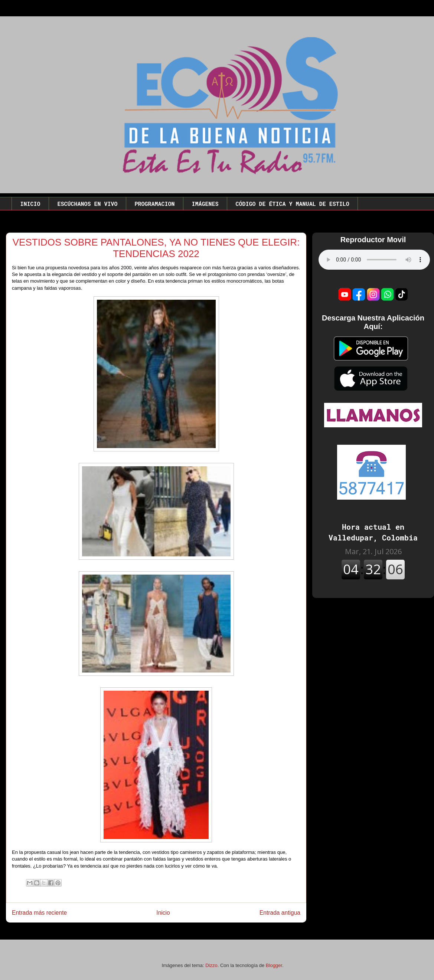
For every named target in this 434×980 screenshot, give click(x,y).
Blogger (274, 965)
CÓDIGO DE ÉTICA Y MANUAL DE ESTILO (293, 204)
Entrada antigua (280, 913)
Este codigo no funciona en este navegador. (374, 260)
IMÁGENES (205, 204)
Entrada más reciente (39, 913)
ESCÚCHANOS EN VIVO (88, 204)
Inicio (163, 913)
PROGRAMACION (155, 204)
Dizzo (211, 965)
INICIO (30, 204)
